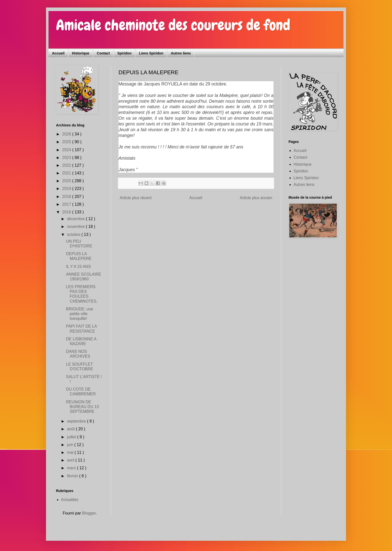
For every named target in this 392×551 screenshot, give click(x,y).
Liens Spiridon (151, 53)
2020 (67, 181)
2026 (67, 134)
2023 (67, 158)
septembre (77, 421)
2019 (67, 189)
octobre (74, 235)
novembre (76, 227)
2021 (67, 173)
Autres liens (181, 53)
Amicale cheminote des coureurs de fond (173, 25)
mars (72, 468)
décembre (76, 219)
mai (71, 452)
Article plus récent (136, 198)
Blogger (89, 513)
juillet (72, 437)
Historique (81, 53)
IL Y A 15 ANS (78, 267)
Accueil (58, 53)
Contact (103, 53)
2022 (67, 165)
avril (71, 460)
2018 (67, 197)
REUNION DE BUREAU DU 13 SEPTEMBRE (82, 407)
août (71, 429)
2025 (67, 142)
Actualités (70, 500)
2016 (67, 212)
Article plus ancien (256, 198)
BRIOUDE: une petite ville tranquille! (79, 314)
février (73, 476)
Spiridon (124, 53)
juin (71, 445)
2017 (67, 204)
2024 (67, 150)
